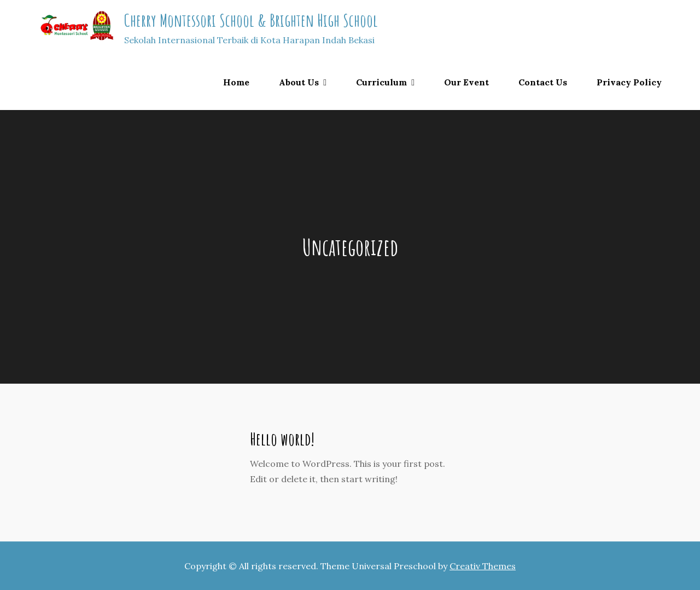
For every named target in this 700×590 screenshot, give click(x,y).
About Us (299, 82)
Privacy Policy (629, 82)
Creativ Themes (483, 566)
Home (236, 82)
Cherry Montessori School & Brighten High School (251, 20)
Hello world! (282, 439)
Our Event (466, 82)
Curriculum (381, 82)
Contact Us (543, 82)
